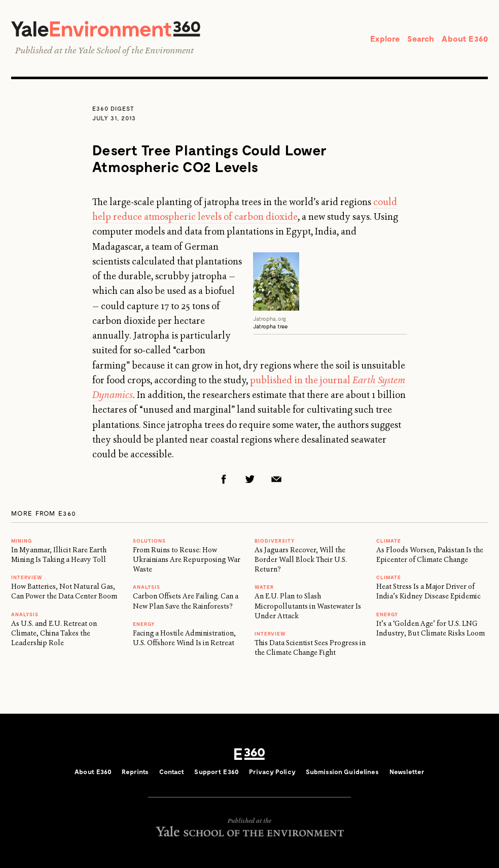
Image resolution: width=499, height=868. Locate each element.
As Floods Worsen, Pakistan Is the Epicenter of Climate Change (430, 555)
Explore (385, 38)
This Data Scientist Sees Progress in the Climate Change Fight (310, 647)
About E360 (465, 38)
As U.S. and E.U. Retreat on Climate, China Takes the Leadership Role (54, 633)
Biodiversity (275, 541)
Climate (389, 541)
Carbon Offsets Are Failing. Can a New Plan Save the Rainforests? (186, 601)
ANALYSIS (25, 614)
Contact (172, 772)
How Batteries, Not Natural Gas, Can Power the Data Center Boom (64, 591)
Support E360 (217, 772)
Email (276, 479)
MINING (22, 541)
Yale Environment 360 (106, 29)
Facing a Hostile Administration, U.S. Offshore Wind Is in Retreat (184, 638)
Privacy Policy (272, 772)
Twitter (250, 479)
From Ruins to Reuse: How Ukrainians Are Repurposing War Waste (187, 560)
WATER (264, 587)
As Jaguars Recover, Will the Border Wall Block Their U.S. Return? (301, 560)
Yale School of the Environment (136, 50)
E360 (249, 754)
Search (421, 38)
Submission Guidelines (343, 772)
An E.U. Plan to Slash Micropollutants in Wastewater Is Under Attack (308, 606)
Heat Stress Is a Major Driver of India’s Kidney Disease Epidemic (429, 591)
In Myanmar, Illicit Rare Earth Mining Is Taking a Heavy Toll (59, 555)
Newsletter (407, 772)
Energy (144, 624)
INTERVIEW (27, 577)
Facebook (224, 479)
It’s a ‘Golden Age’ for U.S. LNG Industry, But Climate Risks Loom (431, 628)
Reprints (135, 772)
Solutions (149, 541)
